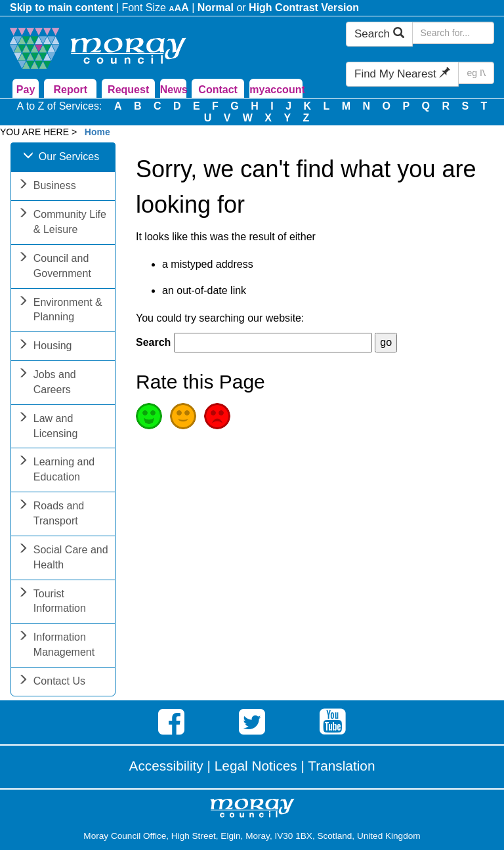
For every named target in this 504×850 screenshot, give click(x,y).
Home (97, 132)
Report (71, 90)
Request (128, 90)
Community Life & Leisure (62, 223)
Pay (26, 90)
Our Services (61, 158)
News (173, 90)
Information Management (56, 646)
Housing (45, 347)
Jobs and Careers (47, 383)
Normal (216, 8)
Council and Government (54, 267)
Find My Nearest (402, 74)
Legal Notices (256, 766)
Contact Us (52, 682)
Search (379, 34)
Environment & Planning (60, 311)
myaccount (276, 90)
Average (183, 416)
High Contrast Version (304, 8)
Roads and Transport (51, 515)
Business (47, 187)
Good (149, 416)
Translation (341, 766)
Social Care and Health (63, 559)
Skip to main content (61, 8)
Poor (217, 416)
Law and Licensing (48, 427)
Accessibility (166, 766)
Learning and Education (56, 471)
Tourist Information (52, 603)
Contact (218, 90)
